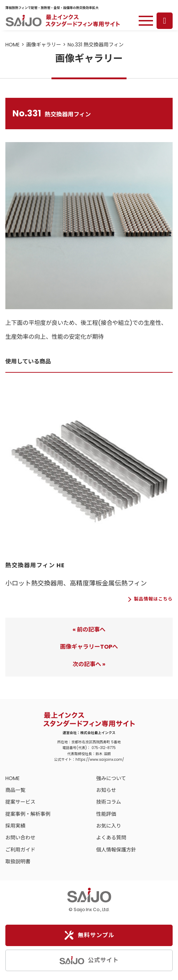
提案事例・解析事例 (28, 814)
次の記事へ (87, 664)
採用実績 (15, 826)
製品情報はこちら (153, 599)
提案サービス (20, 802)
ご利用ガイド (20, 850)
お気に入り (109, 826)
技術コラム (109, 802)
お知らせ (106, 790)
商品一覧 (15, 790)
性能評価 (106, 814)
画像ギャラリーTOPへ (89, 647)
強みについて (111, 778)
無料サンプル (89, 935)
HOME (13, 45)
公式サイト (89, 960)
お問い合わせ (20, 838)
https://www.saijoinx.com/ (100, 760)
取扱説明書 (18, 861)
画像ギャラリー (44, 45)
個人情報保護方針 (116, 850)
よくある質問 (111, 838)
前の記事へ (91, 630)
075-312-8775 (104, 748)
